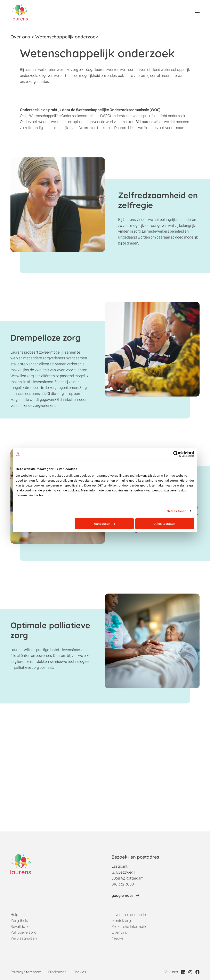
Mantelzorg (121, 921)
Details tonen (176, 511)
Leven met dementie (129, 915)
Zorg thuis (19, 921)
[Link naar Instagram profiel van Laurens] (190, 972)
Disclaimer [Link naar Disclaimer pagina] (57, 972)
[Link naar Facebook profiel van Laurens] (197, 972)
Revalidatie (20, 926)
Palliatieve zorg (23, 932)
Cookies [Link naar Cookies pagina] (79, 972)
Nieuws (118, 938)
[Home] (20, 13)
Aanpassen (105, 523)
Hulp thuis (19, 915)
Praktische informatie (129, 926)
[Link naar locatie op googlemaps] (125, 896)
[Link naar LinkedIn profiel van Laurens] (183, 972)
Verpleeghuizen (24, 938)
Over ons (20, 37)
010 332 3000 (123, 884)
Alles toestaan (165, 523)
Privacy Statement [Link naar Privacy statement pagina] (26, 972)
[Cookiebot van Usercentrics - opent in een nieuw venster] (176, 454)
